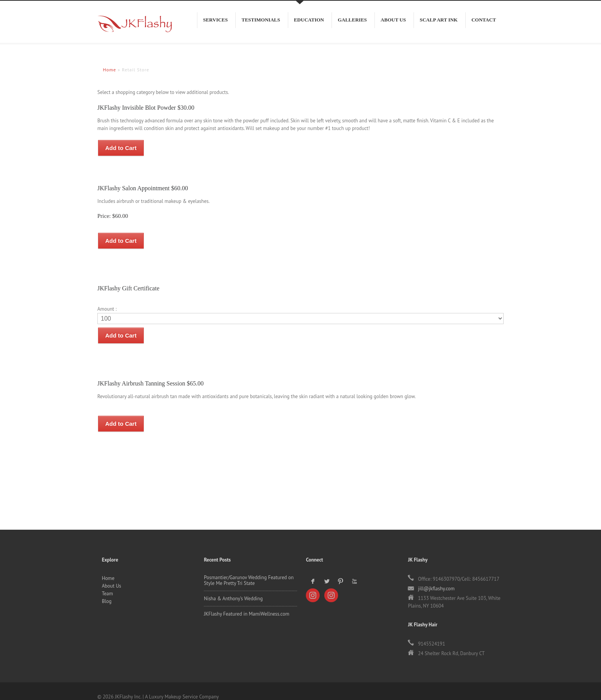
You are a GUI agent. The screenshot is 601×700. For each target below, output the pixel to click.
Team (108, 582)
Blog (107, 590)
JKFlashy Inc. (132, 28)
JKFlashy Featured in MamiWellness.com (247, 602)
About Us (112, 574)
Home (108, 567)
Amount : (107, 303)
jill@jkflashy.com (436, 577)
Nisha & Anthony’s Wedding (233, 587)
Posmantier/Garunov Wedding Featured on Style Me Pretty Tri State (249, 569)
